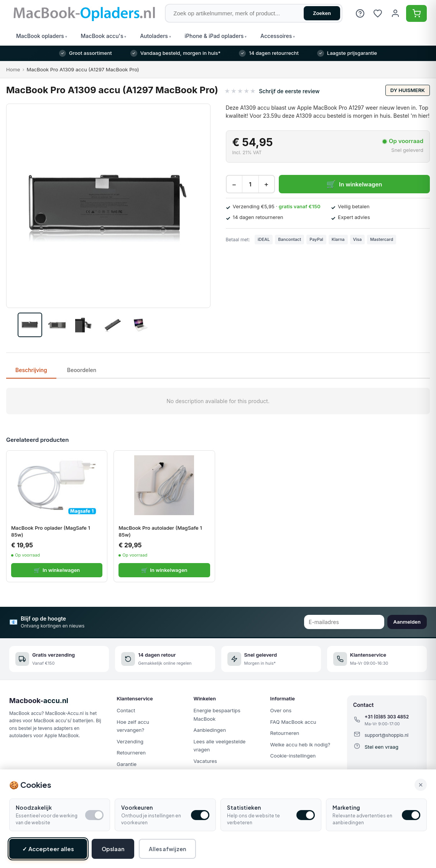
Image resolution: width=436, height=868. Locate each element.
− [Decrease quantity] (234, 184)
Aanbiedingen (210, 730)
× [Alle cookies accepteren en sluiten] (421, 785)
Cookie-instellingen (293, 756)
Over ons (281, 710)
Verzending (130, 741)
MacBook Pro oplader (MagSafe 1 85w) (51, 531)
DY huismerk (408, 90)
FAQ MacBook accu (293, 722)
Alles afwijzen (167, 849)
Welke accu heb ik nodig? (300, 744)
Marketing (346, 807)
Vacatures (205, 761)
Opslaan (113, 849)
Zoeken (322, 13)
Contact (126, 710)
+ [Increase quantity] (266, 184)
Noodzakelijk (34, 807)
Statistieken (244, 807)
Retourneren (131, 753)
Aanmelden (407, 622)
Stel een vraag (382, 747)
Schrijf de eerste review (289, 91)
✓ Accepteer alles (48, 849)
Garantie (127, 764)
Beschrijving (31, 370)
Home (13, 69)
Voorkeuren (137, 807)
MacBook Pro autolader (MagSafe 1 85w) (160, 531)
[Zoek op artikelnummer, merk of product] (254, 13)
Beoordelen (82, 370)
